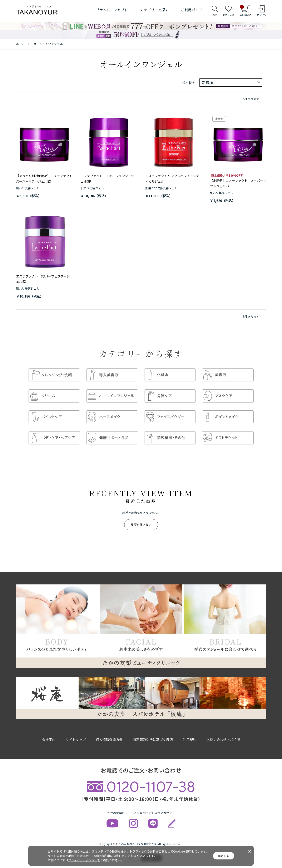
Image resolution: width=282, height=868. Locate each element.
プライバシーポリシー (83, 860)
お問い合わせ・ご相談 (223, 731)
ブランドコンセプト (112, 10)
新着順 (207, 82)
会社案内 (49, 731)
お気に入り (229, 15)
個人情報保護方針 (109, 731)
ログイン (262, 15)
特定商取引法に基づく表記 (153, 731)
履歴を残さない (141, 516)
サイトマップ (76, 731)
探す (215, 15)
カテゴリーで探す (154, 10)
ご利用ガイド (192, 10)
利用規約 (190, 731)
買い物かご (246, 11)
